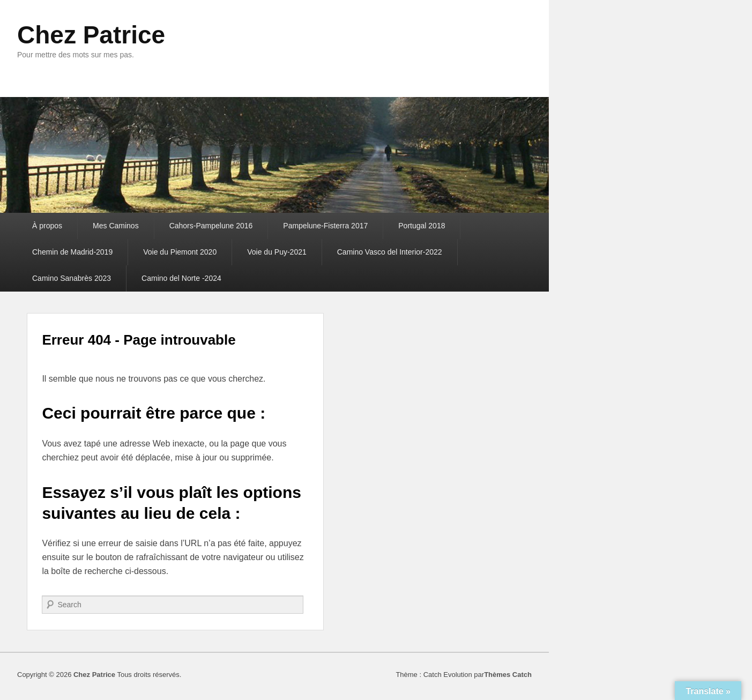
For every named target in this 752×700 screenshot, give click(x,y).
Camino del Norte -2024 (181, 278)
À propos (47, 226)
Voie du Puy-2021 (277, 252)
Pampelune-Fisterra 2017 (325, 226)
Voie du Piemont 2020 (180, 252)
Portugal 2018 (422, 226)
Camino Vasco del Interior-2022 (390, 252)
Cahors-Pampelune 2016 (211, 226)
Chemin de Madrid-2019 (72, 252)
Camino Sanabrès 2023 (72, 278)
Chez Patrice (91, 35)
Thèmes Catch (508, 675)
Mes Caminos (116, 226)
